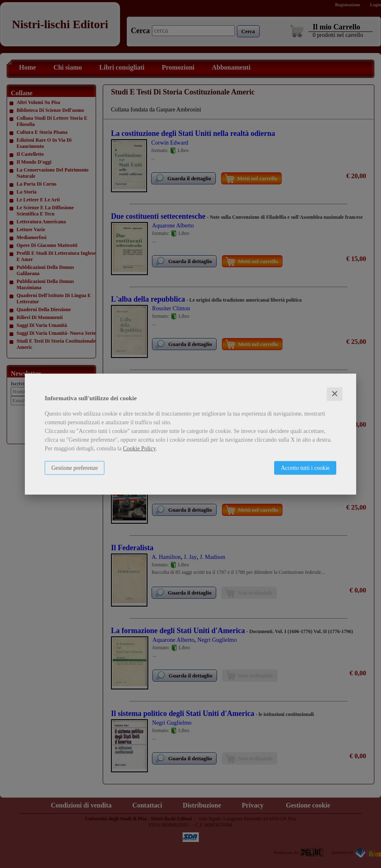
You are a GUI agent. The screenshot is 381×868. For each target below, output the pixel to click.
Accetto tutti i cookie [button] (305, 468)
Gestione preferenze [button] (75, 468)
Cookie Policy (139, 449)
